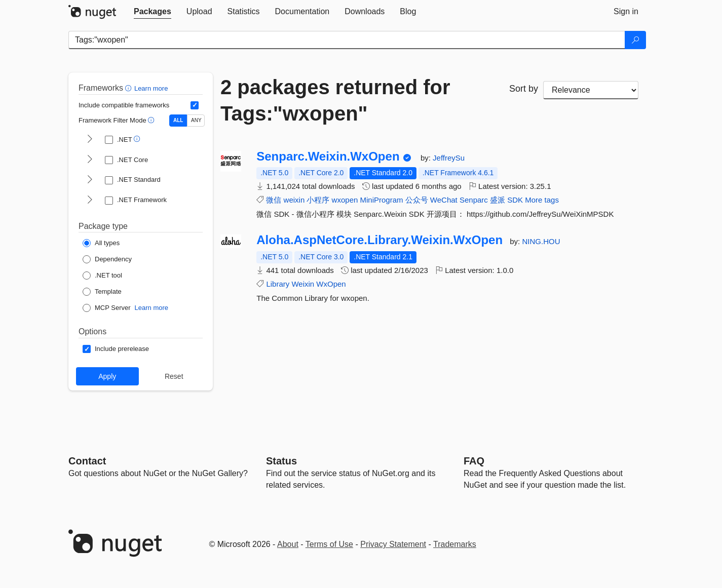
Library (278, 284)
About (288, 544)
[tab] (153, 12)
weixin (294, 200)
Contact (87, 461)
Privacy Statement (393, 544)
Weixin (303, 284)
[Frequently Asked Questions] (474, 461)
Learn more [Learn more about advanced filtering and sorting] (151, 88)
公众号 (417, 200)
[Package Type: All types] (101, 243)
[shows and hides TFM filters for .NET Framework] (90, 201)
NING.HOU (541, 241)
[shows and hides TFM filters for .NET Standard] (90, 180)
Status (281, 461)
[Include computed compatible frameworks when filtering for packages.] (195, 105)
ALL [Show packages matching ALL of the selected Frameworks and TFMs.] (178, 120)
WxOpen (331, 284)
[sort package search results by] (591, 90)
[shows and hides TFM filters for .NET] (90, 140)
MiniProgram (381, 200)
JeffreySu (449, 158)
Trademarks (455, 544)
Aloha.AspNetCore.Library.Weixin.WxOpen (379, 240)
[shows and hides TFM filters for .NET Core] (90, 160)
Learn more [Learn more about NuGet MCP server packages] (151, 308)
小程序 (318, 200)
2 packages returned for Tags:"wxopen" (335, 100)
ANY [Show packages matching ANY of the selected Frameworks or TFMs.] (196, 120)
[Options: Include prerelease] (116, 349)
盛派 (498, 200)
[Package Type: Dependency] (107, 259)
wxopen (345, 200)
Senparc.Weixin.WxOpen (328, 156)
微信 (274, 200)
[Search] (635, 40)
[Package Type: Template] (102, 292)
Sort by (524, 89)
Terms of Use (329, 544)
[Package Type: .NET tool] (102, 276)
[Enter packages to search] (347, 40)
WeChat (444, 200)
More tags (542, 200)
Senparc (474, 200)
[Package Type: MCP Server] (107, 308)
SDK (515, 200)
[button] (129, 88)
